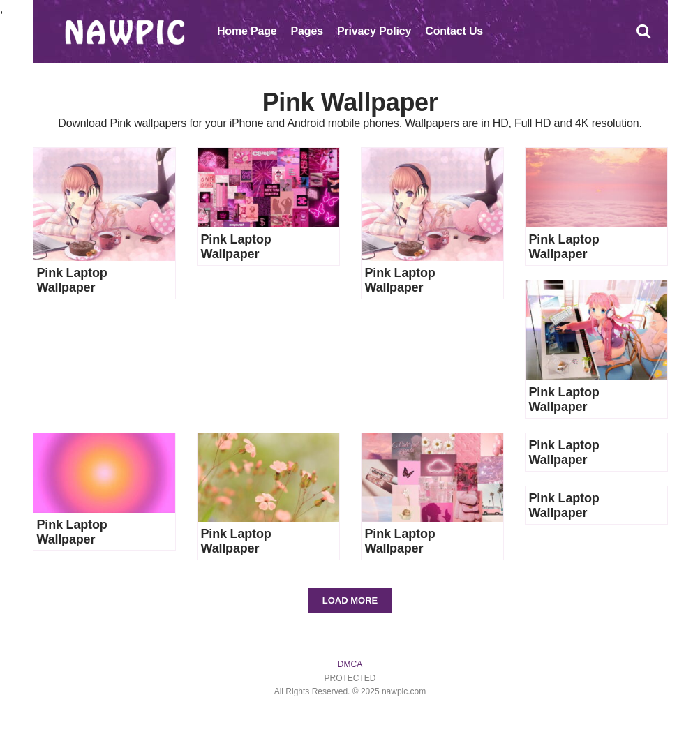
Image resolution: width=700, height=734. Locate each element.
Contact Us (454, 31)
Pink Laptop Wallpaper (72, 280)
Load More (350, 600)
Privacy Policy (374, 31)
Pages (307, 31)
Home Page (247, 31)
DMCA (350, 664)
